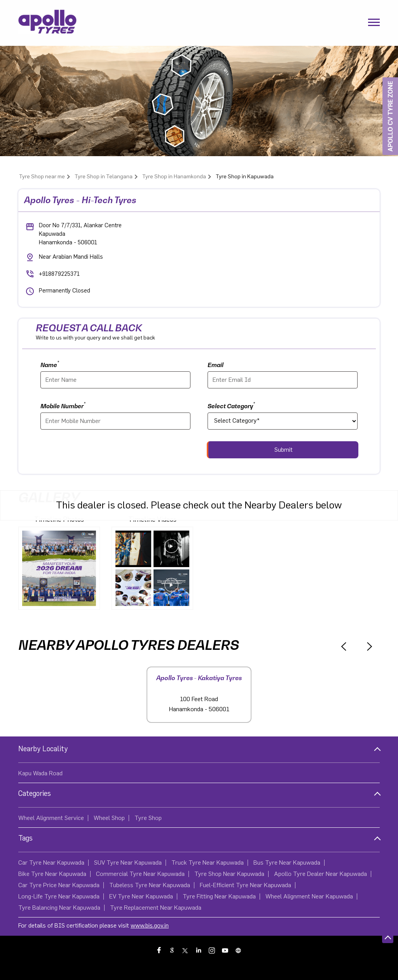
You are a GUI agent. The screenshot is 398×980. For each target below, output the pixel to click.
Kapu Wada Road (40, 773)
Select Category (231, 405)
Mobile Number (63, 405)
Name (50, 364)
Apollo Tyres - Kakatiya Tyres (199, 678)
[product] (283, 421)
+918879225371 (59, 274)
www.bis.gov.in (150, 926)
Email (216, 365)
